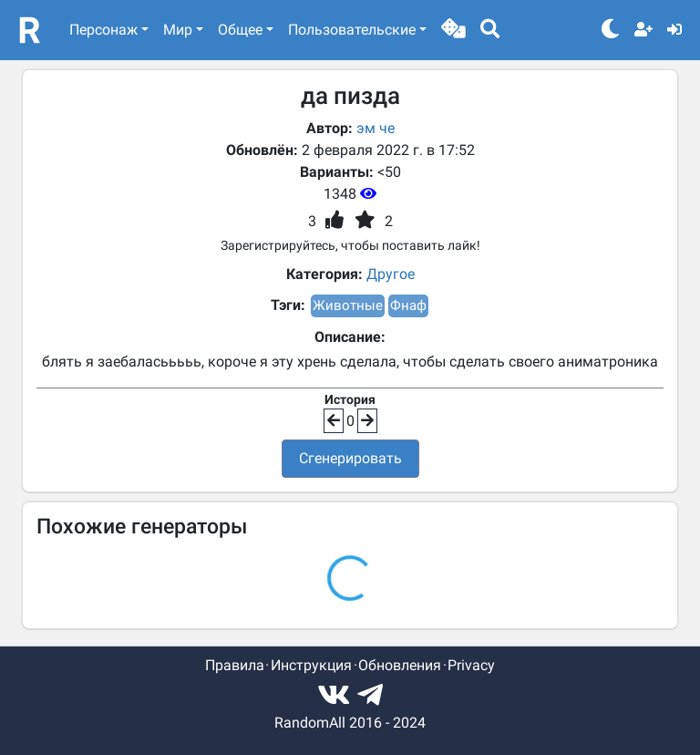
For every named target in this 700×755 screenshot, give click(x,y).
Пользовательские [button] (352, 30)
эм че (376, 128)
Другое (391, 274)
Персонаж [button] (103, 30)
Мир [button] (178, 30)
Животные (348, 305)
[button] (453, 30)
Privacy (471, 665)
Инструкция (311, 665)
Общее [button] (240, 30)
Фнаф (408, 305)
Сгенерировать (350, 458)
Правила (235, 665)
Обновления (400, 665)
